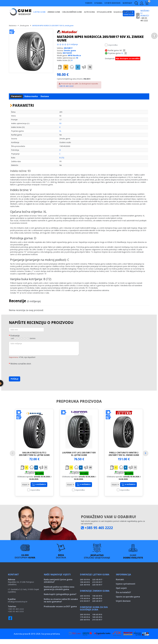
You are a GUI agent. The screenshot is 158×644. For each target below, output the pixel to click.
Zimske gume (54, 12)
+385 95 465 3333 (16, 616)
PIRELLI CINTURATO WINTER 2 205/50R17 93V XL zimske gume (124, 454)
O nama (98, 3)
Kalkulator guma (123, 12)
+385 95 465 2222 (66, 86)
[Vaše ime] (26, 330)
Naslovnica (13, 26)
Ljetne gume (39, 12)
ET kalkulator (104, 12)
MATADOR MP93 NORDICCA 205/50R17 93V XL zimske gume (53, 26)
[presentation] (28, 370)
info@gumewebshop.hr (18, 606)
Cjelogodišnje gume (72, 12)
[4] (25, 338)
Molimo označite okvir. (21, 364)
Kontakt (127, 3)
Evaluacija (15, 335)
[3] (22, 338)
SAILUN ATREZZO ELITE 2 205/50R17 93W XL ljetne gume (34, 454)
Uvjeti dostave (113, 3)
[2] (19, 338)
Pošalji (15, 379)
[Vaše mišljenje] (44, 348)
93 (77, 58)
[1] (16, 338)
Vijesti (89, 3)
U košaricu (39, 489)
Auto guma (89, 12)
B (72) (62, 158)
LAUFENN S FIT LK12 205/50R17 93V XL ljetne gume (79, 454)
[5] (28, 338)
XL (122, 53)
